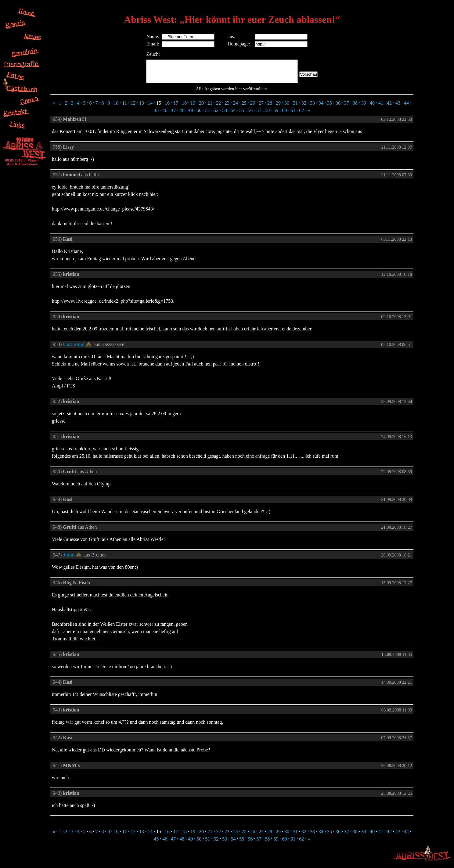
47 (173, 115)
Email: (144, 44)
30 (287, 108)
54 (233, 115)
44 (406, 108)
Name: (144, 36)
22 (218, 108)
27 (261, 108)
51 (207, 115)
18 (184, 108)
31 (295, 108)
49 (190, 115)
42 (389, 108)
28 (270, 108)
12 (133, 108)
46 (165, 115)
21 (210, 108)
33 (312, 108)
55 (242, 115)
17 (176, 108)
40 (372, 108)
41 (381, 108)
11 (124, 108)
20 (201, 108)
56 (250, 115)
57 (259, 115)
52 (216, 115)
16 (167, 108)
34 (321, 108)
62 (301, 115)
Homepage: (238, 44)
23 (227, 108)
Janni (69, 559)
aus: (231, 36)
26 (253, 108)
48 (182, 115)
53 (225, 115)
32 (304, 108)
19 (193, 108)
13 (142, 108)
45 (156, 115)
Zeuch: (144, 54)
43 (398, 108)
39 (364, 108)
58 (267, 115)
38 (355, 108)
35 (330, 108)
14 (150, 108)
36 (338, 108)
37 (347, 108)
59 (276, 115)
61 (293, 115)
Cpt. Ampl (74, 349)
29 (278, 108)
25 (244, 108)
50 (199, 115)
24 (236, 108)
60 (284, 115)
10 (116, 108)
